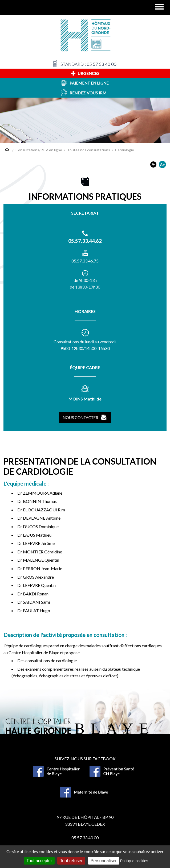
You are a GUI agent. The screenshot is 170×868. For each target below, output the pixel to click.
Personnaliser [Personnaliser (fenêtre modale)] (104, 861)
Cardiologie (125, 150)
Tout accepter (39, 861)
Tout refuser (71, 861)
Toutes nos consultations (89, 150)
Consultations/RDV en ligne (39, 150)
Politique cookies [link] (134, 861)
